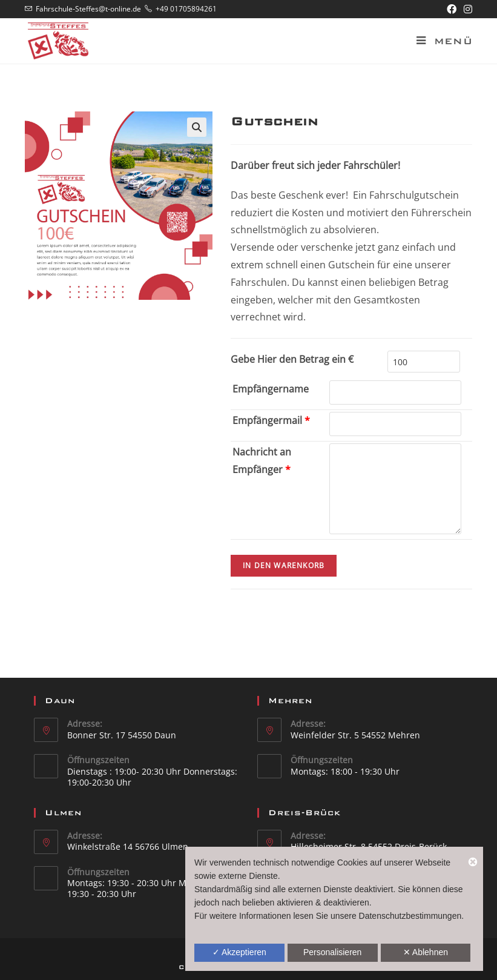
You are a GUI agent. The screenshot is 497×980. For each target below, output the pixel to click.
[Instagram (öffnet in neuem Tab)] (466, 9)
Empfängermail (271, 420)
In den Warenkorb (284, 565)
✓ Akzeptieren (239, 952)
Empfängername (271, 389)
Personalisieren (333, 952)
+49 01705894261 (186, 9)
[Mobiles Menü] (440, 41)
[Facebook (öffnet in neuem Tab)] (452, 9)
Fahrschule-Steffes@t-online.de (88, 9)
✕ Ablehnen (426, 952)
